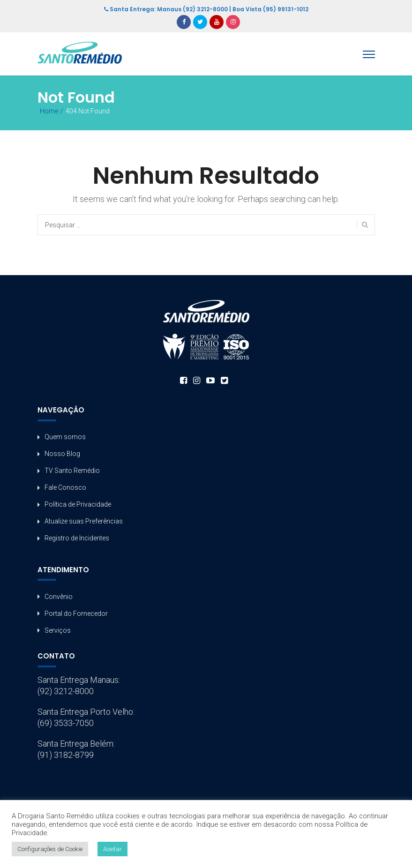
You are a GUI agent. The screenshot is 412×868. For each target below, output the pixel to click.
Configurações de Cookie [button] (50, 849)
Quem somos (65, 437)
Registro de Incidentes (77, 538)
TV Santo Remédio (72, 471)
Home (49, 111)
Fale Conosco (65, 487)
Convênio (59, 597)
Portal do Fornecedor (76, 614)
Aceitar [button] (112, 849)
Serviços (58, 630)
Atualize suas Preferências (84, 521)
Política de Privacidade (78, 504)
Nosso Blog (62, 454)
